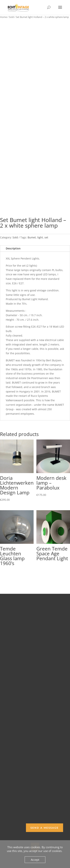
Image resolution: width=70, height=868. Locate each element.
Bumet (32, 237)
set (46, 237)
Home (3, 17)
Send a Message (45, 828)
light (40, 237)
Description (13, 248)
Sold (11, 17)
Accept (35, 860)
